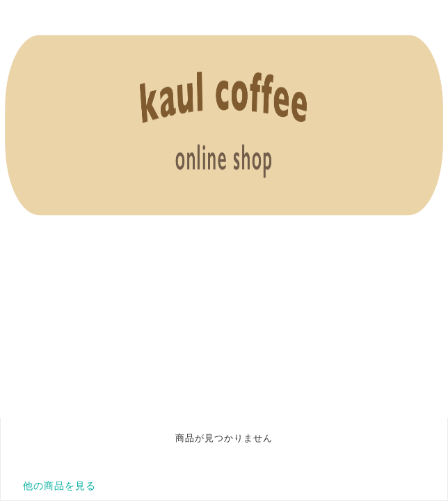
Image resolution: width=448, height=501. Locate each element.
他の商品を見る (59, 486)
